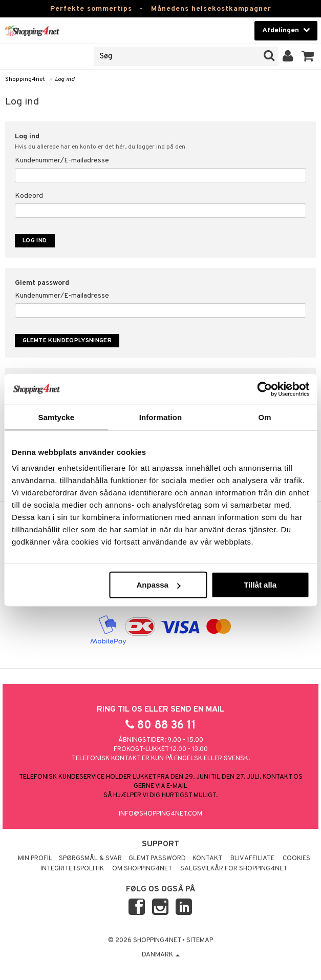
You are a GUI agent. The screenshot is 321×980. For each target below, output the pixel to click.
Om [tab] (265, 417)
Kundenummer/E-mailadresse (62, 161)
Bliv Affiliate (252, 859)
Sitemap (200, 941)
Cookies (296, 859)
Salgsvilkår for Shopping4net (234, 869)
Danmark (161, 955)
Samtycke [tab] (56, 417)
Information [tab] (161, 417)
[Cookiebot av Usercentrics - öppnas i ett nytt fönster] (264, 389)
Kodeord (29, 196)
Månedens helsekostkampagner (211, 9)
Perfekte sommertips (91, 9)
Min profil (35, 859)
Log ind (65, 79)
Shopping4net (25, 79)
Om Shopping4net (142, 869)
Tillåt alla (260, 585)
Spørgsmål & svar (90, 859)
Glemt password (157, 859)
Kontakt (207, 859)
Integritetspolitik (72, 869)
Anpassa (158, 585)
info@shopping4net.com (160, 814)
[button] (308, 56)
